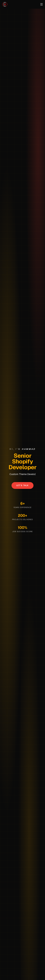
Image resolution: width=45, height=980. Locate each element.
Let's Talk (22, 485)
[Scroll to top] (5, 4)
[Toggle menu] (42, 4)
